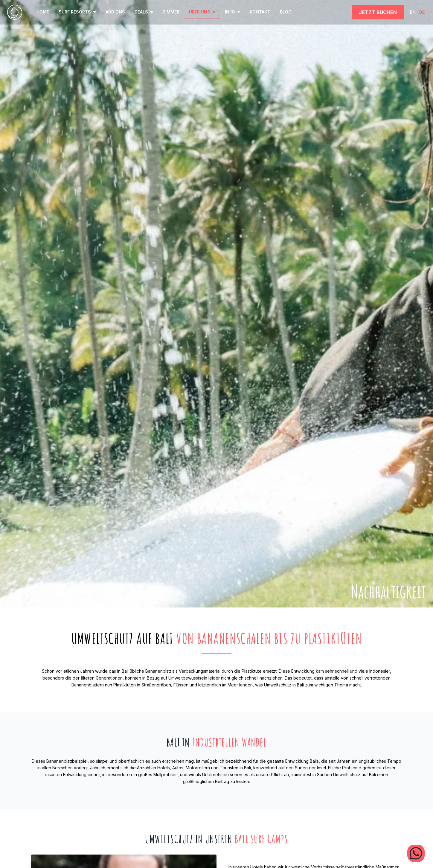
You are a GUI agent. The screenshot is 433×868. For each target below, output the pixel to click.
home (43, 12)
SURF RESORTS (77, 12)
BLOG (286, 12)
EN (413, 12)
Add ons (115, 12)
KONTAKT (260, 12)
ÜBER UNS (202, 12)
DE (422, 12)
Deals (144, 12)
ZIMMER (171, 12)
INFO (232, 12)
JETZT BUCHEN (378, 12)
